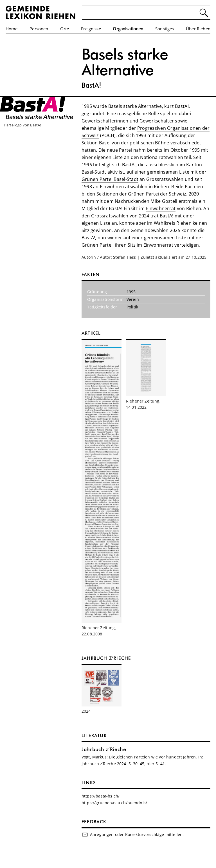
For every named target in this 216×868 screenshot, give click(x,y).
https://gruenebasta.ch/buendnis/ (114, 803)
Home (12, 29)
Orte (65, 29)
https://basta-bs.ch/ (101, 796)
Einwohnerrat (161, 208)
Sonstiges (165, 29)
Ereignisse (91, 29)
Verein (133, 299)
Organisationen (128, 29)
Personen (39, 29)
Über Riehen (198, 29)
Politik (132, 307)
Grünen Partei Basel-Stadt (110, 179)
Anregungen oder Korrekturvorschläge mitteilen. (133, 835)
